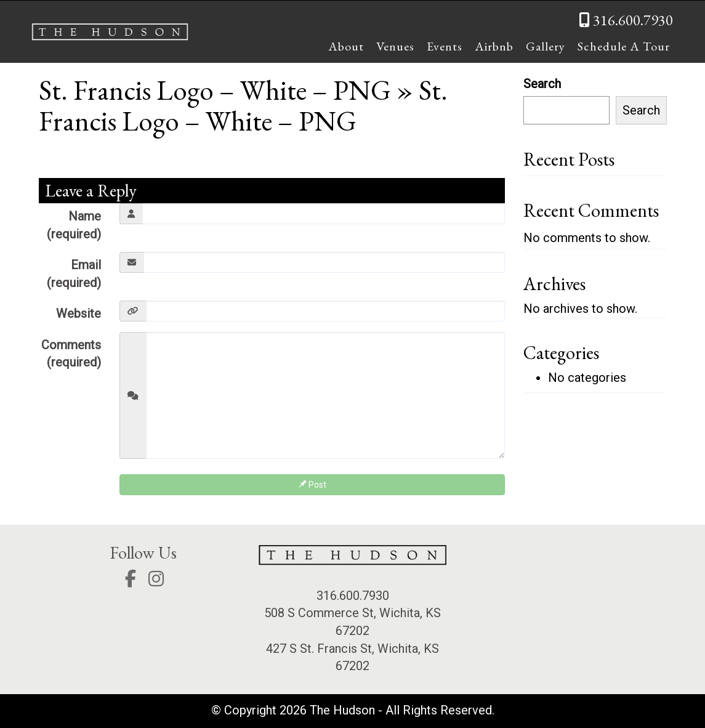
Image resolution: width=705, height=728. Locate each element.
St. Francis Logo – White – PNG (215, 90)
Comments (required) (71, 354)
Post (312, 485)
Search (542, 84)
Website (79, 313)
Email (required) (74, 274)
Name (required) (74, 225)
